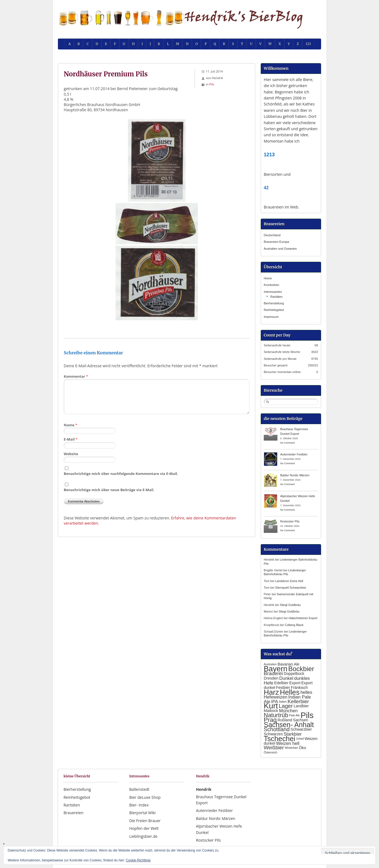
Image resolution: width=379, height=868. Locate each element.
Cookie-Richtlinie (138, 860)
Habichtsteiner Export (303, 618)
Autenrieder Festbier (294, 454)
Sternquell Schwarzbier (291, 588)
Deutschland (272, 235)
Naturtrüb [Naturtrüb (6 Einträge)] (276, 715)
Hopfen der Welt (144, 828)
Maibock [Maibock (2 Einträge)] (271, 711)
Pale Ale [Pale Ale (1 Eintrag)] (294, 715)
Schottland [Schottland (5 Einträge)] (277, 729)
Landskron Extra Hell (289, 581)
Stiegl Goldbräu (290, 605)
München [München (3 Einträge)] (288, 711)
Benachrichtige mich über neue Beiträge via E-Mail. (109, 490)
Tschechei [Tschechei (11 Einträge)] (280, 739)
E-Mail (71, 439)
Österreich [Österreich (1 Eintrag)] (270, 752)
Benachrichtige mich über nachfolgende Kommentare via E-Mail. (121, 474)
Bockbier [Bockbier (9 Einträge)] (301, 669)
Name (70, 425)
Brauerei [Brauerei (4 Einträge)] (273, 673)
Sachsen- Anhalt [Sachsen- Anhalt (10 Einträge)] (289, 725)
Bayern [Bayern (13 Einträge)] (276, 669)
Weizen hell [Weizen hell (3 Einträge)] (288, 743)
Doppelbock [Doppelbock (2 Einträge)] (294, 674)
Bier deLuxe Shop (145, 797)
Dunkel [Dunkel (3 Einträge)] (286, 678)
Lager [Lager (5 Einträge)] (286, 706)
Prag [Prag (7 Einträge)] (270, 720)
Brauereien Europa (276, 242)
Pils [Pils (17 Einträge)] (307, 715)
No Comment (287, 443)
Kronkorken (271, 285)
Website (71, 454)
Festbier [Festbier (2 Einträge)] (283, 688)
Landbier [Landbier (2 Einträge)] (301, 706)
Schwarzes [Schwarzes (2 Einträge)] (273, 734)
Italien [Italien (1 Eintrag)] (283, 702)
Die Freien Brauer (145, 821)
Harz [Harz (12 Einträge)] (271, 692)
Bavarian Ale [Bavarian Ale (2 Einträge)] (288, 664)
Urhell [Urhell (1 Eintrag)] (300, 739)
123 (308, 44)
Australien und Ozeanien (280, 249)
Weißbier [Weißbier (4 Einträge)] (274, 748)
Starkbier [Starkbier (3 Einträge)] (293, 734)
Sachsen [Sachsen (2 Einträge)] (301, 720)
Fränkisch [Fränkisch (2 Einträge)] (299, 688)
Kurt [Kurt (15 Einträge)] (271, 706)
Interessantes (273, 292)
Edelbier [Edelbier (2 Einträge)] (281, 683)
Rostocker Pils (290, 521)
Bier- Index (139, 805)
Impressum (271, 317)
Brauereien (73, 813)
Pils (212, 84)
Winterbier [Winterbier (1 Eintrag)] (291, 748)
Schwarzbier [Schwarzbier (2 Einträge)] (301, 729)
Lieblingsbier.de (143, 836)
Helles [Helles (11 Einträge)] (290, 692)
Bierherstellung (274, 303)
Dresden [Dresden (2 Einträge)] (271, 678)
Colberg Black (294, 625)
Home (268, 278)
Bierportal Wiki (142, 813)
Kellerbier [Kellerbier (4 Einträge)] (298, 701)
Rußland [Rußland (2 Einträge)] (285, 720)
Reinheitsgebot (274, 310)
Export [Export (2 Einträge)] (295, 683)
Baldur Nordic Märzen (295, 475)
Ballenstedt (139, 789)
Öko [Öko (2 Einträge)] (302, 748)
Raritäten (276, 297)
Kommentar (76, 376)
